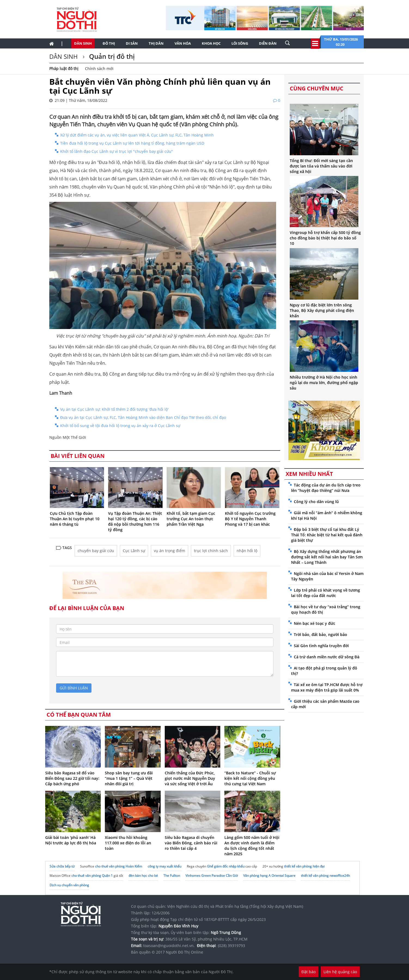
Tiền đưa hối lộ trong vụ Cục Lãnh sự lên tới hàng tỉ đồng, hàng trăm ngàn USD (132, 143)
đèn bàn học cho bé (143, 876)
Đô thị (109, 43)
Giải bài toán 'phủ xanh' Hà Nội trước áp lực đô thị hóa (71, 840)
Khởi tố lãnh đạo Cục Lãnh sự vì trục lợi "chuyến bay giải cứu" (117, 151)
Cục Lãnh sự (134, 551)
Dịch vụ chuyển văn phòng (69, 885)
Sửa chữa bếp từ (62, 866)
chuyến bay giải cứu (96, 551)
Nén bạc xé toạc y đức (315, 623)
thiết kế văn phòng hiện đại (304, 866)
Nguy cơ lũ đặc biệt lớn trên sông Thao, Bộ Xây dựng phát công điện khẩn (322, 310)
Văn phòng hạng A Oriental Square (269, 876)
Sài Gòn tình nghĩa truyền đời (321, 646)
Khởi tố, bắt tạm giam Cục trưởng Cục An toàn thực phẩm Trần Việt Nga (191, 519)
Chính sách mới (99, 69)
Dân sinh (83, 43)
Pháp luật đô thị (64, 69)
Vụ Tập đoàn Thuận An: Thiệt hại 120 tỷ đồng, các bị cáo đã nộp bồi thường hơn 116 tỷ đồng (135, 521)
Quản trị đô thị (111, 56)
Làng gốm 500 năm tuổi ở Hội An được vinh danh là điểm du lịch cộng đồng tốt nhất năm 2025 (252, 846)
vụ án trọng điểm (170, 551)
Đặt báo (309, 972)
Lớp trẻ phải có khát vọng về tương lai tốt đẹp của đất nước (326, 593)
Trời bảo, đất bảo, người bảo (321, 634)
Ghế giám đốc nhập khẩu (226, 866)
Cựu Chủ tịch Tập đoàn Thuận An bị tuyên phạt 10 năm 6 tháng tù (75, 519)
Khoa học (211, 43)
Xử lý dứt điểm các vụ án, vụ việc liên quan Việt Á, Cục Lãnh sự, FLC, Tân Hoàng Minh (137, 135)
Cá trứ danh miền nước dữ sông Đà (327, 657)
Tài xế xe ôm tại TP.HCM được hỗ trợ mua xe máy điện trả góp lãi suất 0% (327, 687)
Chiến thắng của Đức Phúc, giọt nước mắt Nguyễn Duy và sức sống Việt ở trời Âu (190, 778)
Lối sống (240, 43)
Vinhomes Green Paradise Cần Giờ (212, 876)
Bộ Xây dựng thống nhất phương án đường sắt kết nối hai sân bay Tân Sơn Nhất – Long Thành (327, 557)
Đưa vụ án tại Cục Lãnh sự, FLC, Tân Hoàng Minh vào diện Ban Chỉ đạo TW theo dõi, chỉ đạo (143, 417)
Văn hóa (183, 43)
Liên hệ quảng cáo (340, 972)
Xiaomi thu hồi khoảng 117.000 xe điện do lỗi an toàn (128, 843)
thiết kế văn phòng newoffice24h (325, 876)
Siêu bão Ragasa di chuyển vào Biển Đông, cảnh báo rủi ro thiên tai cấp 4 (191, 843)
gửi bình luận (74, 688)
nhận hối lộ (247, 551)
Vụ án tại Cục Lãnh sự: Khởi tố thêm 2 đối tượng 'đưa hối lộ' (114, 409)
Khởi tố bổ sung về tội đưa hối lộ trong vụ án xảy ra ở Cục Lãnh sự (120, 426)
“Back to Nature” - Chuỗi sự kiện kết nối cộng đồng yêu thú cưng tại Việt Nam (250, 778)
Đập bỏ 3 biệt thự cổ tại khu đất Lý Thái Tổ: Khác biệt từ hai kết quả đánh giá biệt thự (327, 535)
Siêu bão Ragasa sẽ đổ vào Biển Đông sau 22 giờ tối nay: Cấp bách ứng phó (72, 778)
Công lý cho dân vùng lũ (316, 502)
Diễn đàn (268, 43)
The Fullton (172, 876)
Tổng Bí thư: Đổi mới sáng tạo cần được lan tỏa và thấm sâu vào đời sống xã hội (321, 166)
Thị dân (156, 43)
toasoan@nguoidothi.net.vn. (169, 946)
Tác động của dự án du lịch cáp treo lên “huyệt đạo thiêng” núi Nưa (326, 488)
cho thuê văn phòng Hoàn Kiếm (119, 866)
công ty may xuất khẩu (164, 866)
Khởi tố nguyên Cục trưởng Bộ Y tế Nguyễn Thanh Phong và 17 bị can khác (250, 519)
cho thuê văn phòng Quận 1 (92, 876)
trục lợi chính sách (211, 551)
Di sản (132, 43)
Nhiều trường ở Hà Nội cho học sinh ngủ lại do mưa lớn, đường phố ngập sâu (324, 383)
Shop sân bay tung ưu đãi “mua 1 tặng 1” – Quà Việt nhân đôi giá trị (129, 778)
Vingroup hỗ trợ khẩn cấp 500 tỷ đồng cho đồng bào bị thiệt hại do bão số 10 (325, 238)
